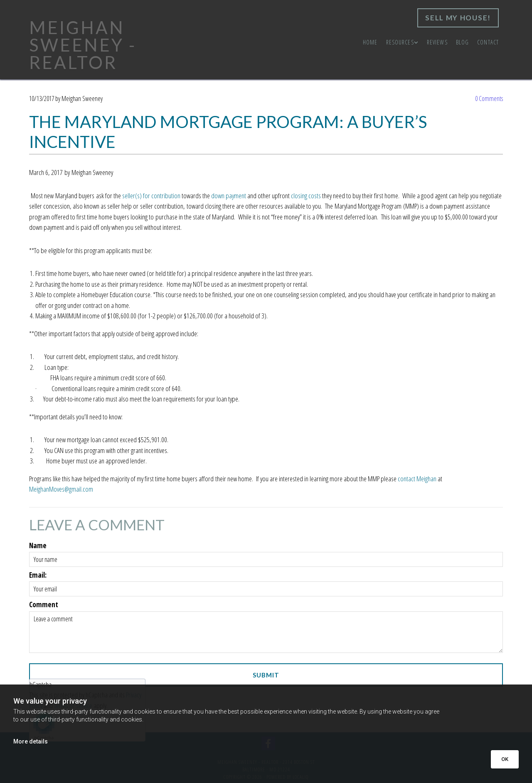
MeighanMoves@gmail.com (61, 489)
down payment (229, 196)
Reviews (437, 42)
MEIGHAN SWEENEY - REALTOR (83, 45)
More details (31, 741)
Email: (38, 575)
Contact (488, 42)
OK (505, 759)
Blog (462, 42)
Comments (489, 98)
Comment (44, 605)
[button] (458, 18)
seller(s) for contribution (151, 196)
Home (370, 42)
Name (38, 546)
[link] (402, 42)
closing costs (306, 196)
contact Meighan (417, 479)
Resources (400, 42)
